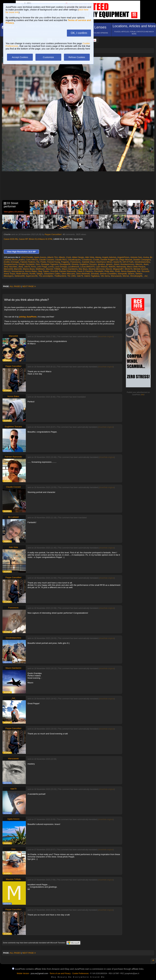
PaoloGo (89, 271)
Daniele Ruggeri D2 (109, 260)
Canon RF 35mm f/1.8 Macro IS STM (36, 239)
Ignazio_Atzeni (113, 264)
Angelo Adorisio (109, 257)
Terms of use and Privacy (60, 973)
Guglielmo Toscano (88, 264)
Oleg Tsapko (43, 271)
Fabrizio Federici (28, 262)
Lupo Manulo (102, 267)
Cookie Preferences (80, 973)
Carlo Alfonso (32, 260)
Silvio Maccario (68, 274)
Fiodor (43, 262)
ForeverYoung (54, 262)
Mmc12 (7, 271)
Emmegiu (15, 262)
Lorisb (51, 267)
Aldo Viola (89, 257)
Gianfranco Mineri (104, 262)
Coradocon (87, 260)
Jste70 (27, 267)
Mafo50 (112, 267)
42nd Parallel (27, 257)
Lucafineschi (73, 267)
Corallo (96, 260)
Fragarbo (65, 262)
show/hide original (106, 337)
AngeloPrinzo (123, 257)
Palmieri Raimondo (68, 271)
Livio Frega (42, 267)
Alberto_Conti (65, 257)
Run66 (32, 274)
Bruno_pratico (18, 260)
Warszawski (116, 276)
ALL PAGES (15, 286)
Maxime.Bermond (96, 269)
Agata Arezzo (40, 257)
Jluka (21, 267)
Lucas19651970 (87, 267)
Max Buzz (83, 269)
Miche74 (128, 269)
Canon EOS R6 (11, 239)
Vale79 (80, 276)
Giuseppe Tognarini (49, 264)
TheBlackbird (60, 276)
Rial (139, 271)
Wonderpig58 (136, 276)
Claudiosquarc (74, 260)
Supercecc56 (32, 276)
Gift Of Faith (128, 262)
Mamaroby (121, 267)
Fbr (38, 262)
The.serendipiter (46, 276)
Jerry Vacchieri (10, 267)
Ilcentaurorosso (127, 264)
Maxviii (109, 269)
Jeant (146, 264)
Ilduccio (139, 264)
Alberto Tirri (52, 257)
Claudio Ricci (61, 260)
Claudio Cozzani (46, 260)
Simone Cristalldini (108, 274)
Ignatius (101, 264)
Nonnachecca (18, 271)
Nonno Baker (31, 271)
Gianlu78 (117, 262)
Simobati (95, 274)
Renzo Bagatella (128, 271)
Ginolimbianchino (142, 262)
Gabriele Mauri (88, 262)
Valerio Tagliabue (92, 276)
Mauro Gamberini (70, 269)
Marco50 (18, 269)
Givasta (75, 264)
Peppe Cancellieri (53, 234)
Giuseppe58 (65, 264)
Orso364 (54, 271)
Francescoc (76, 262)
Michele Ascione (141, 269)
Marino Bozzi (29, 269)
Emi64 (7, 262)
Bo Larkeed (13, 517)
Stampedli (122, 274)
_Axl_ (146, 276)
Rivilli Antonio (22, 274)
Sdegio (40, 274)
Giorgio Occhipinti (27, 264)
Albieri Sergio (78, 257)
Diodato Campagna (142, 260)
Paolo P (81, 271)
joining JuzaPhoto (28, 317)
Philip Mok (109, 271)
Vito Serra (105, 276)
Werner (126, 276)
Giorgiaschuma (10, 264)
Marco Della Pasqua (136, 267)
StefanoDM (20, 276)
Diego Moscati (126, 260)
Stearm (131, 274)
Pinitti (117, 271)
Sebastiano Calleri (52, 274)
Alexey (98, 257)
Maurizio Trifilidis (53, 269)
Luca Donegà (61, 267)
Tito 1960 (71, 276)
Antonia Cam (136, 257)
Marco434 (8, 269)
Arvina (146, 257)
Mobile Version (23, 973)
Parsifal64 (99, 271)
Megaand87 (118, 269)
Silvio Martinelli (83, 274)
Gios (38, 264)
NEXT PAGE (29, 286)
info (143, 395)
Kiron (33, 267)
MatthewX (40, 269)
